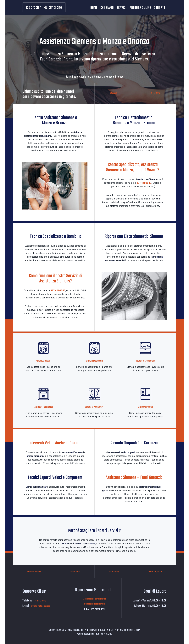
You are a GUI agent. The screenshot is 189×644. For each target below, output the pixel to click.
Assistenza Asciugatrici (94, 361)
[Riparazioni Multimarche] (44, 7)
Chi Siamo (107, 7)
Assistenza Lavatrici (43, 361)
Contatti (160, 7)
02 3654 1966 (115, 95)
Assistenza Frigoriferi (145, 407)
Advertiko (109, 633)
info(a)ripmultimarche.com (46, 605)
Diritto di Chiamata (34, 571)
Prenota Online (140, 7)
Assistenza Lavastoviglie (145, 361)
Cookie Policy (75, 571)
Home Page (72, 77)
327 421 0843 (155, 95)
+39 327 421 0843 (43, 600)
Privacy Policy (114, 571)
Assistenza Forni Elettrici (43, 407)
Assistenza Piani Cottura (94, 407)
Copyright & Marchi (155, 571)
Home (94, 7)
